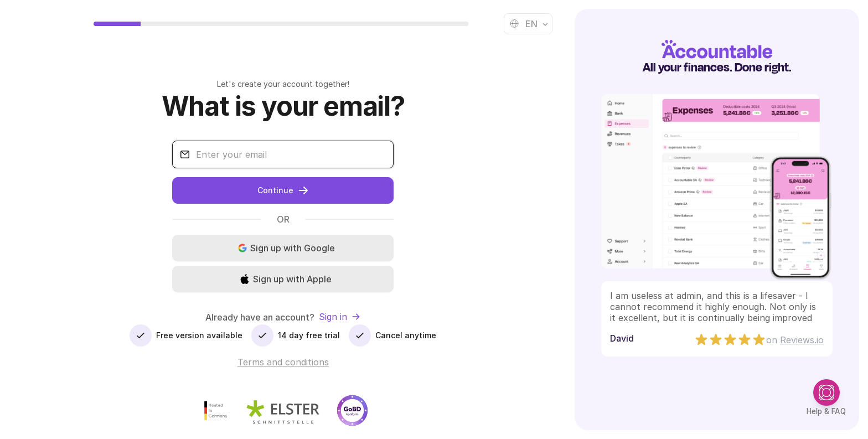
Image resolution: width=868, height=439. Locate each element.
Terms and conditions (283, 362)
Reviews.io (802, 340)
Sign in (340, 317)
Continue (283, 190)
